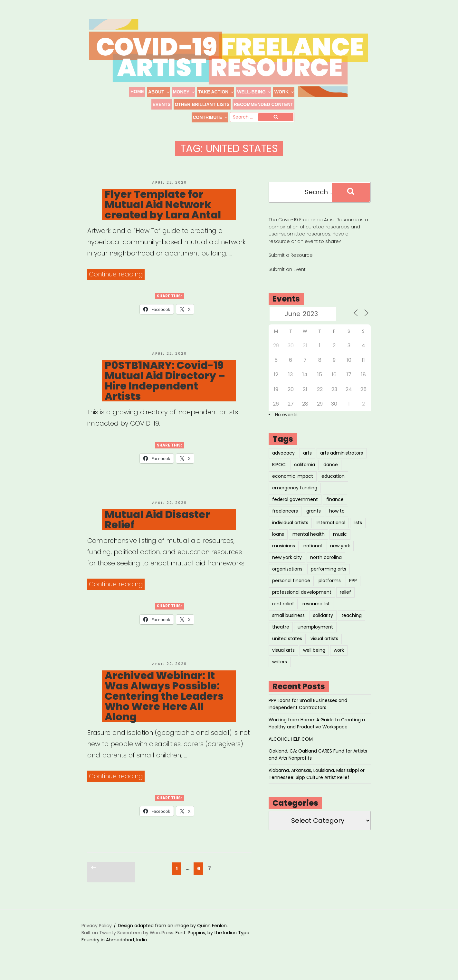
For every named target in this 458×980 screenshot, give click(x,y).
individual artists (290, 532)
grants (314, 520)
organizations (287, 578)
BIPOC (279, 474)
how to (337, 520)
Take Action (216, 92)
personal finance (291, 590)
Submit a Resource (291, 264)
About (159, 92)
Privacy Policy (97, 935)
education (333, 485)
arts (307, 462)
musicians (284, 555)
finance (335, 508)
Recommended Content (263, 104)
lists (358, 532)
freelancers (285, 520)
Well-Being (254, 92)
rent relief (283, 613)
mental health (309, 543)
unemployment (315, 636)
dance (331, 474)
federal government (295, 508)
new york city (287, 566)
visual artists (324, 648)
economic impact (293, 485)
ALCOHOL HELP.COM (291, 748)
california (305, 474)
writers (280, 671)
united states (287, 648)
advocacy (283, 462)
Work (284, 92)
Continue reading (117, 283)
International (331, 532)
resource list (316, 613)
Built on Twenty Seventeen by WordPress (127, 942)
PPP (353, 590)
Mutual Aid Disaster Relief (157, 529)
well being (314, 659)
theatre (281, 636)
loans (278, 543)
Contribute (210, 117)
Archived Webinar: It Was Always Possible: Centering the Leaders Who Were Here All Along (164, 705)
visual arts (283, 659)
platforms (330, 590)
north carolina (326, 566)
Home (137, 91)
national (313, 555)
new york (340, 555)
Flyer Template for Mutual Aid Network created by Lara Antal (163, 214)
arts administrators (342, 462)
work (339, 659)
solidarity (323, 624)
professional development (302, 601)
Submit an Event (287, 278)
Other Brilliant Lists (202, 104)
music (340, 543)
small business (288, 624)
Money (184, 92)
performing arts (329, 578)
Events (161, 104)
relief (345, 601)
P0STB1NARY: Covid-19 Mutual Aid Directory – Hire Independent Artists (165, 390)
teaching (352, 624)
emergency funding (295, 497)
